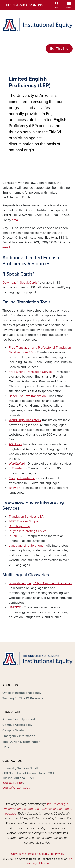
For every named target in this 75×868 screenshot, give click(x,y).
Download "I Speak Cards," (21, 283)
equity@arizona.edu (16, 788)
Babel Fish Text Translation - (28, 396)
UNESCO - (16, 607)
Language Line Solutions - (27, 546)
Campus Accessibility (17, 725)
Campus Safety (13, 730)
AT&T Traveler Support (24, 521)
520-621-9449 (13, 783)
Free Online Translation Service (31, 372)
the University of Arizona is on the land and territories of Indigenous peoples (37, 809)
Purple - (14, 536)
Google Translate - (22, 478)
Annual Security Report (19, 719)
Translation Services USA (26, 517)
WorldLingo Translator (24, 420)
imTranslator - (18, 468)
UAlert (7, 747)
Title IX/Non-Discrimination (21, 742)
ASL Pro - (15, 444)
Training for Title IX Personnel (23, 698)
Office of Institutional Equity (22, 693)
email (16, 220)
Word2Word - (18, 464)
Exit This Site (59, 49)
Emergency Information (19, 736)
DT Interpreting (19, 526)
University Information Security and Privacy (38, 854)
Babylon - (15, 488)
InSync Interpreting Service (28, 531)
